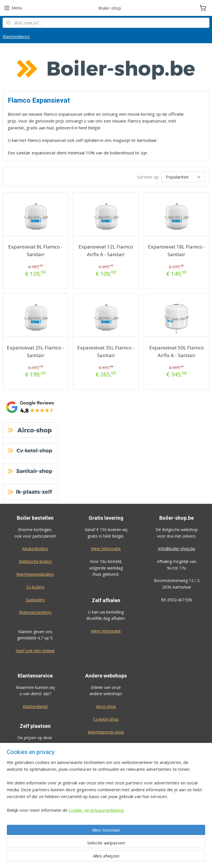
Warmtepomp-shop (106, 732)
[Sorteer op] (183, 177)
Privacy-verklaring (106, 827)
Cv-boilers (35, 587)
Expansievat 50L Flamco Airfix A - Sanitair (177, 351)
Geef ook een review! (35, 651)
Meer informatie (106, 549)
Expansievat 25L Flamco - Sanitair (35, 351)
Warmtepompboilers (35, 574)
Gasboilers (35, 600)
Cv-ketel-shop (106, 719)
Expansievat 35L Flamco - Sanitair (106, 351)
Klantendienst (16, 36)
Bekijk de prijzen (35, 814)
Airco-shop (106, 706)
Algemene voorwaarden (106, 814)
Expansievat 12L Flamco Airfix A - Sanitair (106, 250)
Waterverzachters (35, 612)
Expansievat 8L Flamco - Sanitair (35, 250)
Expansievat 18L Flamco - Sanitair (177, 250)
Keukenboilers (35, 549)
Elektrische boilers (35, 561)
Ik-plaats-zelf (106, 757)
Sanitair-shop (106, 744)
